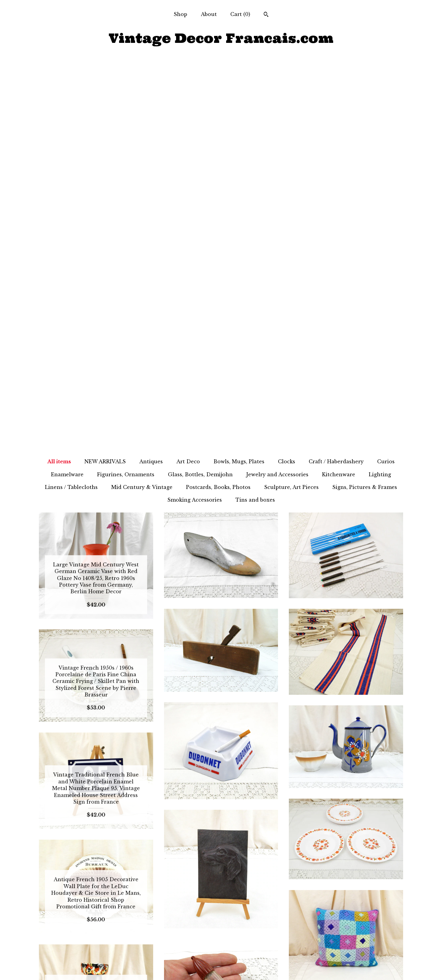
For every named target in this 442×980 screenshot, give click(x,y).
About (209, 14)
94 (234, 880)
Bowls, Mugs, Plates (239, 77)
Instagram (221, 958)
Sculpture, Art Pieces (291, 103)
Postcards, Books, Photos (218, 103)
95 (245, 880)
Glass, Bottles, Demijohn (200, 90)
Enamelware (67, 90)
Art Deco (188, 77)
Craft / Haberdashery (336, 77)
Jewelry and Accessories (277, 90)
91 (203, 880)
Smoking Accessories (195, 115)
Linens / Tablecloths (71, 103)
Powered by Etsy (346, 958)
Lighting (380, 90)
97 (266, 880)
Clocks (287, 77)
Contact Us (96, 968)
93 (224, 880)
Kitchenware (339, 90)
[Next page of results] (289, 880)
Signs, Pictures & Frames (365, 103)
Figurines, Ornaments (126, 90)
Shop (180, 14)
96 (255, 880)
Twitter (221, 948)
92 (213, 880)
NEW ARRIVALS (105, 77)
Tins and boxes (255, 115)
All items (59, 77)
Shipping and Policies (96, 958)
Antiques (151, 77)
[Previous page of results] (154, 880)
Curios (386, 77)
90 (192, 880)
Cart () (240, 14)
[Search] (266, 15)
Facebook (221, 938)
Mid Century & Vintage (142, 103)
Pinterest (221, 968)
